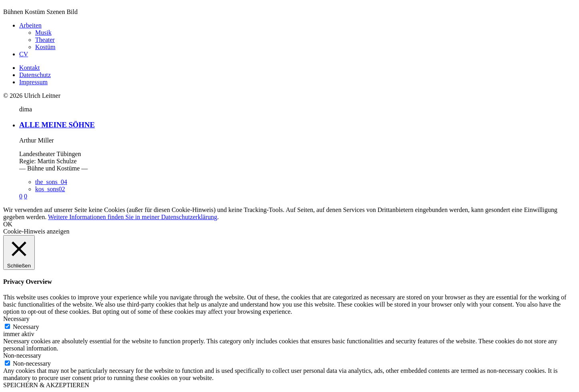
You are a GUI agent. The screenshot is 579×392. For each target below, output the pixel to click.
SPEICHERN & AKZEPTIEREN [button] (46, 385)
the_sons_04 (51, 182)
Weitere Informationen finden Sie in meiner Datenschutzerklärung (132, 217)
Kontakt (30, 68)
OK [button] (8, 224)
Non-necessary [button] (22, 355)
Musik (43, 33)
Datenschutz (35, 75)
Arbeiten (30, 25)
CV (24, 54)
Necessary (26, 327)
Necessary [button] (16, 319)
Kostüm (45, 47)
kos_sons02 (50, 189)
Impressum (33, 82)
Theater (45, 40)
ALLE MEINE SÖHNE (57, 125)
